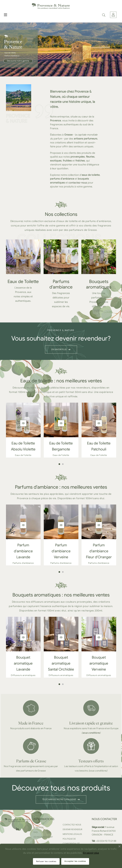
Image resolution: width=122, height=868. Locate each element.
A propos (38, 828)
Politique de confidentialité (71, 841)
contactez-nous (78, 183)
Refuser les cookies (46, 861)
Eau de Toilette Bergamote (61, 446)
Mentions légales (72, 834)
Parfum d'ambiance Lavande (23, 551)
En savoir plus (91, 853)
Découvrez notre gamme (18, 61)
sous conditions (91, 733)
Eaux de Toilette (23, 281)
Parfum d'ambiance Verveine (61, 551)
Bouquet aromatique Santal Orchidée (61, 663)
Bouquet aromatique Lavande (23, 663)
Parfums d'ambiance (61, 284)
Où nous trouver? (43, 837)
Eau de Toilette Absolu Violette (23, 446)
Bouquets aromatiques (99, 284)
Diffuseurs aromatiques (23, 675)
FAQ (36, 832)
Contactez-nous (72, 825)
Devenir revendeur (72, 829)
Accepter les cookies (75, 861)
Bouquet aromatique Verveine (99, 663)
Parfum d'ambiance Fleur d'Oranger (99, 551)
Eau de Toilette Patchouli (99, 446)
